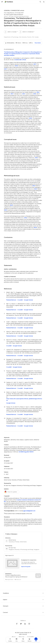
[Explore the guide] (26, 567)
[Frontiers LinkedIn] (25, 624)
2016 (17, 66)
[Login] (44, 2)
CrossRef (20, 300)
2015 (35, 94)
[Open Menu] (2, 2)
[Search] (40, 2)
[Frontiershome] (9, 2)
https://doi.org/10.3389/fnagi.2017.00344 (20, 16)
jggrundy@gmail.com (29, 511)
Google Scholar (28, 300)
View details (38, 43)
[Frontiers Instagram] (29, 624)
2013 (6, 210)
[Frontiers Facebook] (17, 624)
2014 (12, 94)
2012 (38, 92)
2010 (31, 118)
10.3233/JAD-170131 (20, 60)
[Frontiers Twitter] (21, 624)
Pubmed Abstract (11, 300)
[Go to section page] (23, 577)
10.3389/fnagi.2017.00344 (26, 452)
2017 (35, 64)
